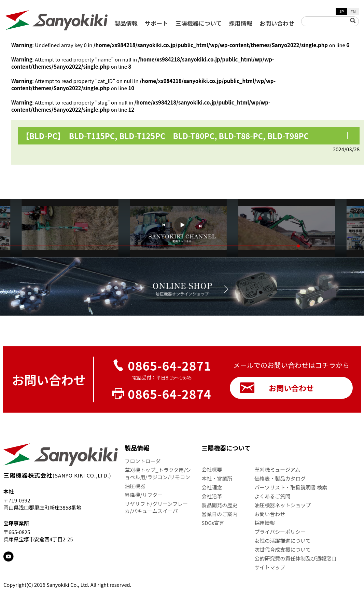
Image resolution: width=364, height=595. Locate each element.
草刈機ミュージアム (277, 469)
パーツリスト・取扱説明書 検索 (291, 487)
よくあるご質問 (272, 496)
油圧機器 (135, 486)
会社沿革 (212, 496)
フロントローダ (143, 461)
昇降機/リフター (144, 495)
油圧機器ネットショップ (283, 505)
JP (341, 11)
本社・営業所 (217, 478)
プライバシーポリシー (280, 532)
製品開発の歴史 (219, 505)
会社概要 (212, 469)
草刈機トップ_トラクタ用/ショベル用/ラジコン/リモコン (158, 473)
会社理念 (212, 487)
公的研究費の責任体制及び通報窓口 (295, 558)
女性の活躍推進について (283, 541)
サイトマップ (270, 567)
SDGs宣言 (213, 523)
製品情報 (126, 23)
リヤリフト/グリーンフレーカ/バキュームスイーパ (156, 507)
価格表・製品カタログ (280, 478)
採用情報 (241, 23)
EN (353, 11)
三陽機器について (199, 23)
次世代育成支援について (283, 549)
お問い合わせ (277, 23)
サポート (156, 23)
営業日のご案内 (219, 514)
